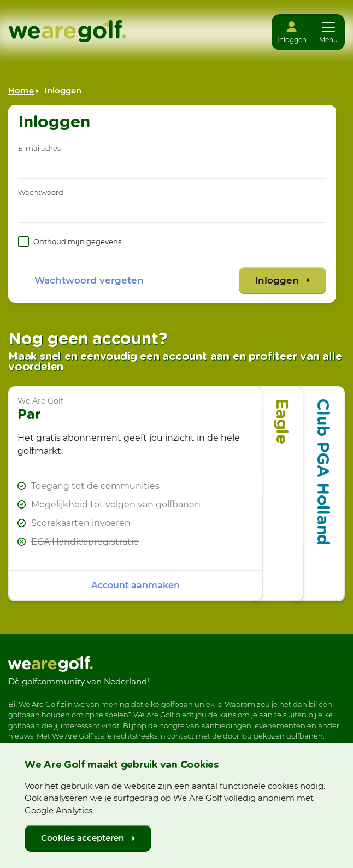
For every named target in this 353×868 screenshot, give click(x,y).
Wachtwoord (41, 192)
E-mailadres (39, 148)
